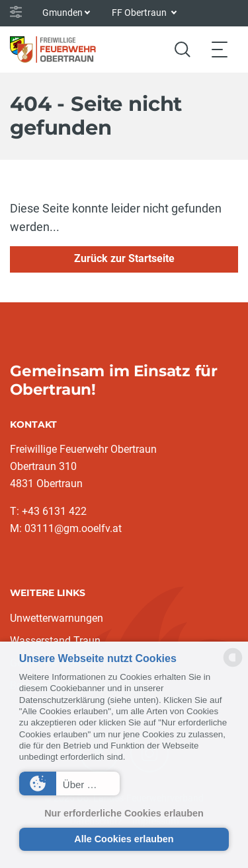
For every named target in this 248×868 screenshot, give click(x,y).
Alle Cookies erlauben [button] (124, 839)
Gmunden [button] (62, 13)
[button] (69, 784)
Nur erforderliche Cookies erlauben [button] (124, 813)
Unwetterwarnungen (57, 618)
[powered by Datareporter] (233, 666)
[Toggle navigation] (220, 49)
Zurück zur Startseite (124, 258)
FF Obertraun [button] (140, 13)
